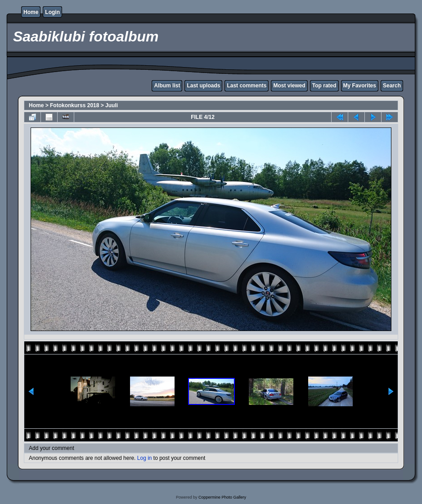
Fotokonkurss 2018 (74, 105)
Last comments (247, 86)
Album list (167, 86)
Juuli (112, 105)
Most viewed (289, 86)
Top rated (324, 86)
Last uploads (203, 86)
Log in (145, 458)
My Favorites (360, 86)
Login (52, 12)
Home (31, 12)
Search (392, 86)
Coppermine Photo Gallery (222, 497)
